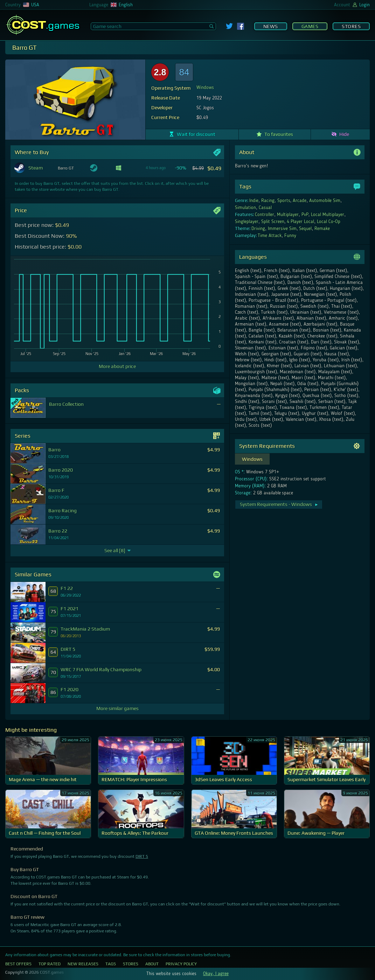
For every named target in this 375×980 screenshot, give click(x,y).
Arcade (300, 201)
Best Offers (18, 964)
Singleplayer (247, 222)
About (152, 964)
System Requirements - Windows (279, 504)
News (271, 26)
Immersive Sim (282, 229)
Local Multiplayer (328, 215)
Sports (284, 201)
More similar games (117, 708)
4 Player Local (300, 222)
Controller (265, 215)
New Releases (83, 964)
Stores (351, 26)
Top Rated (50, 964)
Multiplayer (288, 215)
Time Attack (270, 236)
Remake (322, 229)
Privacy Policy (181, 964)
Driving (258, 229)
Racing (268, 201)
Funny (290, 236)
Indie (254, 201)
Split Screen (273, 222)
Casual (265, 208)
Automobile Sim (325, 201)
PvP (305, 215)
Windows (205, 88)
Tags (111, 964)
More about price (117, 366)
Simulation (245, 208)
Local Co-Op (329, 222)
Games (310, 26)
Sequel (305, 229)
